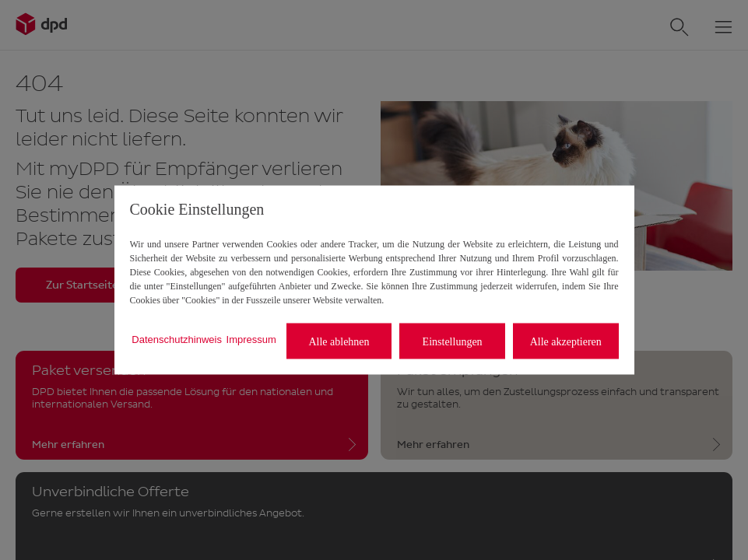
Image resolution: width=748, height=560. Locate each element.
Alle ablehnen (339, 341)
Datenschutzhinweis (177, 339)
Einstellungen (453, 341)
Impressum (251, 339)
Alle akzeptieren (566, 341)
